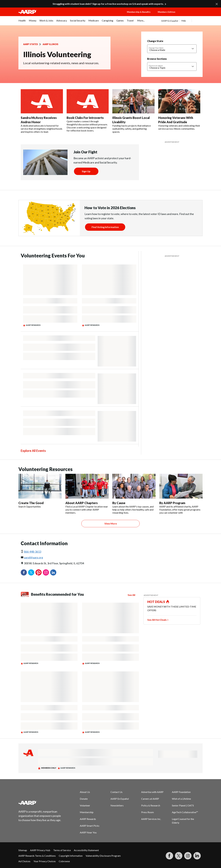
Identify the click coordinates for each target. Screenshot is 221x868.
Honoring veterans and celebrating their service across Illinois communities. (179, 127)
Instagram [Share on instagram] (46, 572)
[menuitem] (22, 22)
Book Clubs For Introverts (85, 118)
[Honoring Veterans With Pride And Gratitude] (179, 110)
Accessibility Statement (86, 850)
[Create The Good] (40, 491)
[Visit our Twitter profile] (179, 856)
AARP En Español (170, 21)
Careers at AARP (150, 799)
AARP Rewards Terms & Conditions (37, 856)
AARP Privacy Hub (40, 850)
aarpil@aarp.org (33, 557)
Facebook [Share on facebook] (24, 572)
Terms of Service (62, 850)
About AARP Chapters (81, 503)
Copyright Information (71, 856)
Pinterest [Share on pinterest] (39, 572)
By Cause (119, 503)
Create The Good (31, 503)
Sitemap (23, 850)
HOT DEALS (156, 602)
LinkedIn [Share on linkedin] (53, 572)
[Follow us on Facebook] (169, 856)
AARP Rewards (88, 819)
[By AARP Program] (181, 494)
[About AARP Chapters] (87, 494)
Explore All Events (33, 451)
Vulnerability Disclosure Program (103, 856)
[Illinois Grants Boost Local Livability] (133, 111)
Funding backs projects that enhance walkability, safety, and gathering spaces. (132, 129)
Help (184, 21)
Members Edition (167, 12)
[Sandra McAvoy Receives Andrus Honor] (42, 111)
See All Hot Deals (157, 620)
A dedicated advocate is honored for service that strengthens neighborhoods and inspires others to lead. (42, 129)
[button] (192, 15)
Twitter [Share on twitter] (31, 572)
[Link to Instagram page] (188, 856)
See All (131, 595)
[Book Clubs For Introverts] (88, 111)
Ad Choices (24, 861)
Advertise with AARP (152, 792)
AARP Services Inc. (151, 819)
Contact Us (116, 792)
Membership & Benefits (139, 12)
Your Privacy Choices (45, 861)
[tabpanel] (182, 21)
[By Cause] (134, 494)
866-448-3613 (33, 552)
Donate (84, 799)
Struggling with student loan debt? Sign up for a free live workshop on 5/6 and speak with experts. (108, 4)
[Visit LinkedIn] (197, 856)
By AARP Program (172, 503)
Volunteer (85, 805)
